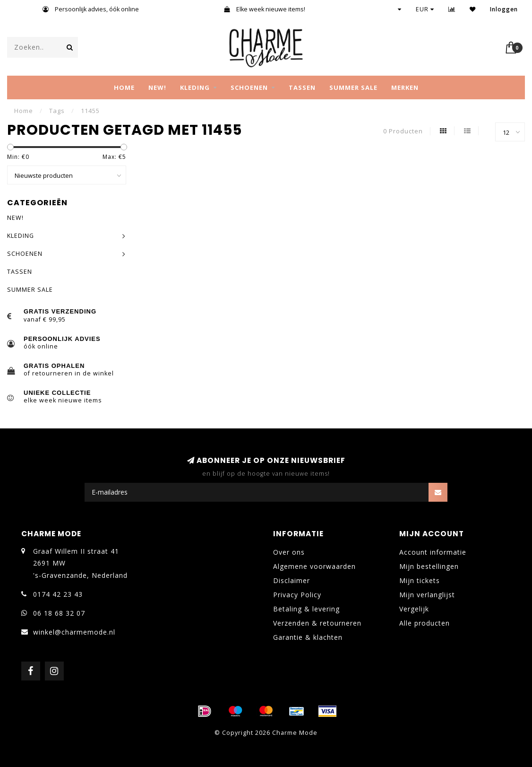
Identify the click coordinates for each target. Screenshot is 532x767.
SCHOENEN (249, 87)
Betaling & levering (306, 609)
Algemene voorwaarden (314, 566)
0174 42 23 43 (58, 594)
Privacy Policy (297, 595)
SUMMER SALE (353, 87)
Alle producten (425, 623)
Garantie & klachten (308, 637)
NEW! (157, 87)
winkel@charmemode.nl (74, 632)
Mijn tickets (420, 580)
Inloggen (504, 9)
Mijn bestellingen (429, 566)
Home (124, 87)
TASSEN (302, 87)
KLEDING (195, 87)
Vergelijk (414, 609)
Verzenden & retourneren (317, 623)
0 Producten (403, 131)
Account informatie (433, 552)
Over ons (289, 552)
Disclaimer (292, 580)
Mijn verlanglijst (427, 595)
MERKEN (405, 87)
